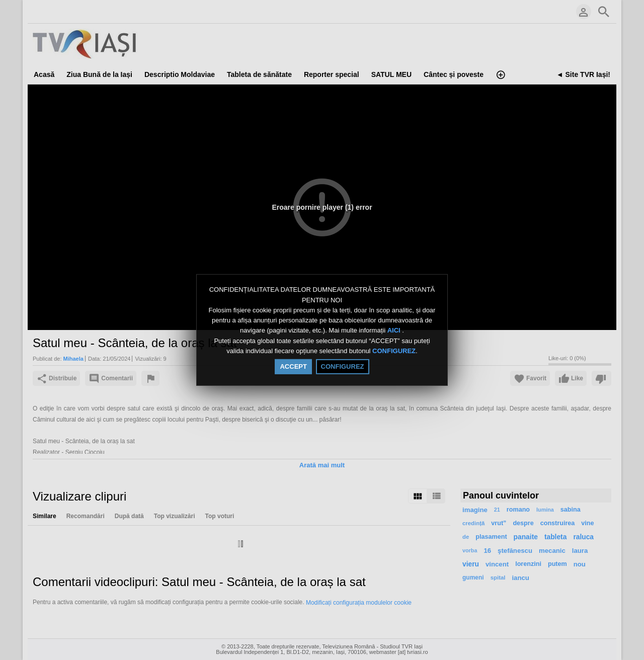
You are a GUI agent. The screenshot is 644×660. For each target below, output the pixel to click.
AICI (395, 331)
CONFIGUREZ (394, 351)
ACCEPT (293, 366)
